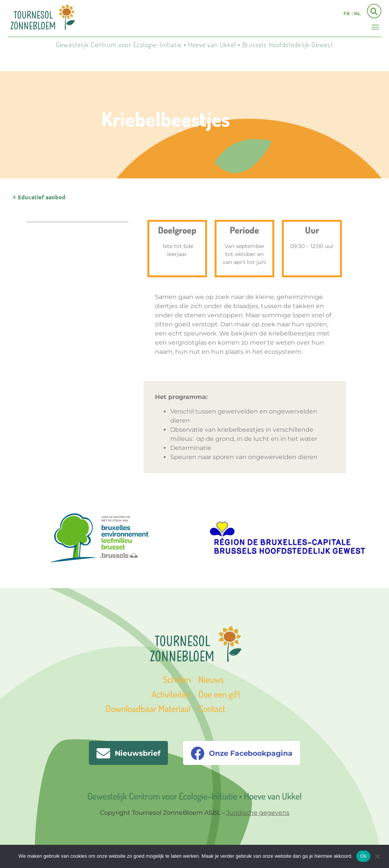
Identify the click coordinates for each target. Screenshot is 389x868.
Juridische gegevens (258, 813)
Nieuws (211, 679)
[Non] (377, 855)
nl (357, 14)
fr (347, 14)
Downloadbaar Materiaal (148, 708)
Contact (212, 708)
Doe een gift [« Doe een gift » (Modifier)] (219, 694)
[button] (375, 26)
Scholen (177, 679)
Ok (363, 856)
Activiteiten (171, 694)
